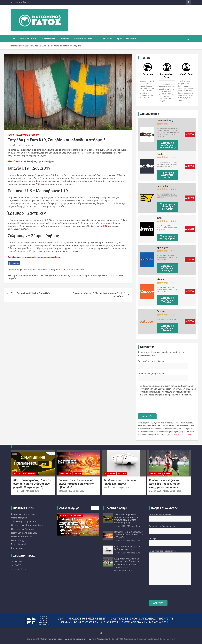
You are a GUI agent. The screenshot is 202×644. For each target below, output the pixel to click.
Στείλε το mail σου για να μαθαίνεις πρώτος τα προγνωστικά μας (161, 354)
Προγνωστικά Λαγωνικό (23, 529)
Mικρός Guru (33, 491)
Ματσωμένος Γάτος (172, 491)
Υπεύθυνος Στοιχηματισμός (25, 522)
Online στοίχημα (19, 518)
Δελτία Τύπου (20, 474)
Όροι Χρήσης (18, 540)
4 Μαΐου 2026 (19, 491)
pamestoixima (21, 569)
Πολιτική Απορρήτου (183, 435)
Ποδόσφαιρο (22, 135)
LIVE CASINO (107, 39)
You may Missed (23, 446)
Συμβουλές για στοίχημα (23, 514)
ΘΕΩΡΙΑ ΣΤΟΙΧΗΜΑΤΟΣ (85, 39)
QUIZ (120, 39)
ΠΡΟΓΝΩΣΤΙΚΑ (27, 39)
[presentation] (159, 405)
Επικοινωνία (17, 548)
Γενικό (11, 135)
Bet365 (18, 565)
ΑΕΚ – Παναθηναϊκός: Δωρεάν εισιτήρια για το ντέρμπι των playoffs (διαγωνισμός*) (32, 484)
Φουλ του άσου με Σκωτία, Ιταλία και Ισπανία (120, 482)
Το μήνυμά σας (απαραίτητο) (170, 568)
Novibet (18, 562)
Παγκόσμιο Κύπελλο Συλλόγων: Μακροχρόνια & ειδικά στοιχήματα (99, 295)
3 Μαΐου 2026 (155, 491)
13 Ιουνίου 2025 (15, 145)
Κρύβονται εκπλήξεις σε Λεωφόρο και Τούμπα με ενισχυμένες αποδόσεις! (164, 484)
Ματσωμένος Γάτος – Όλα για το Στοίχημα (64, 639)
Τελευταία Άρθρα (116, 508)
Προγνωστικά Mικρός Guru (24, 533)
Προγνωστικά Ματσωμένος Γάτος (28, 525)
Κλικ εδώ (12, 161)
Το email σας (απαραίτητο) (163, 376)
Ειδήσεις (32, 474)
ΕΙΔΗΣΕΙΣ (65, 39)
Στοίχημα (34, 135)
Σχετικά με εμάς (19, 544)
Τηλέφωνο (170, 541)
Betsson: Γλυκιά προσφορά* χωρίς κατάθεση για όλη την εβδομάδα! (76, 484)
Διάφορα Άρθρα (69, 508)
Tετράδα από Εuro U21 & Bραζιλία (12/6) (31, 293)
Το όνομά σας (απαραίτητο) (163, 364)
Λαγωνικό (28, 145)
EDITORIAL (131, 39)
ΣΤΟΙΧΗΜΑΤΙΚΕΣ (49, 39)
